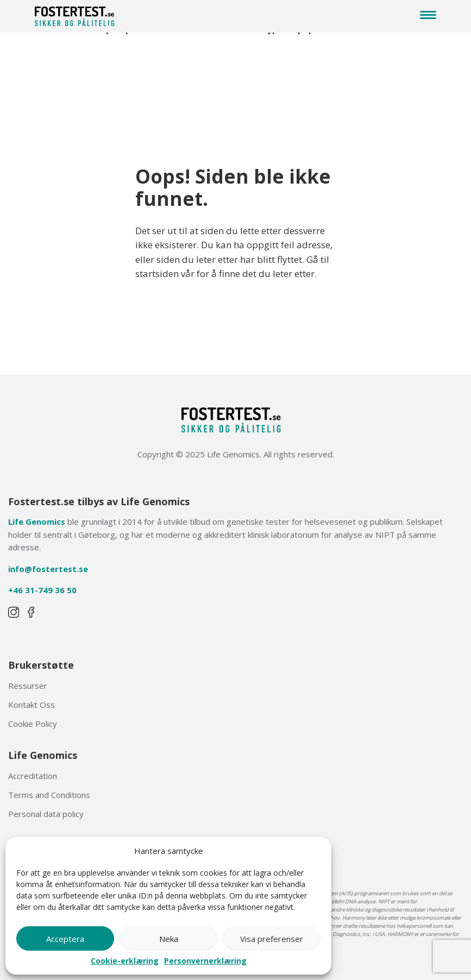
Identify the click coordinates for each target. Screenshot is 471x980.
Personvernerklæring (205, 961)
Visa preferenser (272, 939)
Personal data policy (46, 814)
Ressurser (28, 686)
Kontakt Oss (32, 705)
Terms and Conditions (49, 795)
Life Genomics (37, 522)
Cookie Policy (33, 724)
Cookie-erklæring (125, 961)
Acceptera (65, 939)
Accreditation (33, 776)
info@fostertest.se (48, 569)
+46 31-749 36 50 (42, 590)
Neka (169, 939)
